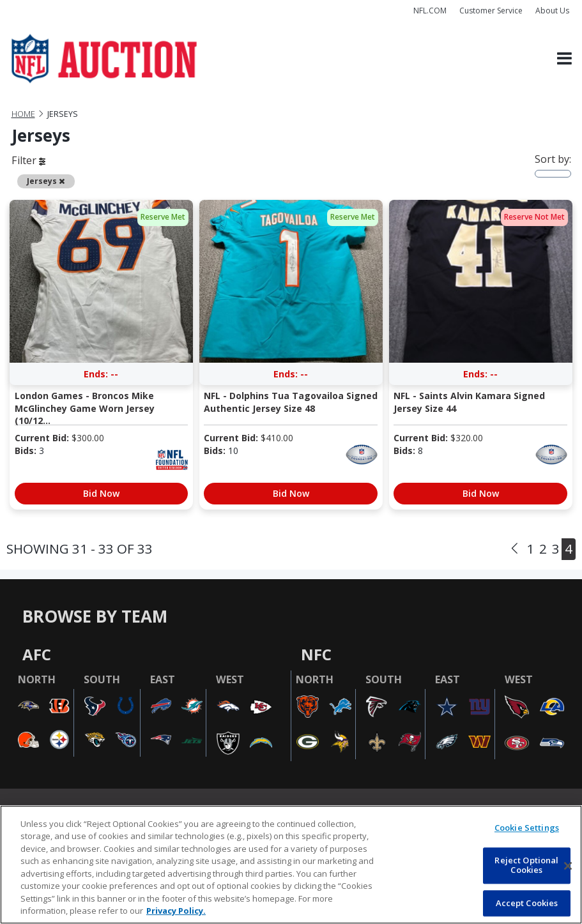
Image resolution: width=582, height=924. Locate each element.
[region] (291, 865)
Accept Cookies (527, 903)
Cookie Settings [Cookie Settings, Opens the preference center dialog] (527, 828)
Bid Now (101, 493)
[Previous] (515, 549)
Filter (28, 160)
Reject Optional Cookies (526, 865)
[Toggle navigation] (564, 59)
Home (23, 114)
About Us (552, 11)
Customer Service (491, 11)
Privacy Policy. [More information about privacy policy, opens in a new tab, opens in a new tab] (176, 911)
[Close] (568, 866)
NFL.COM (430, 11)
